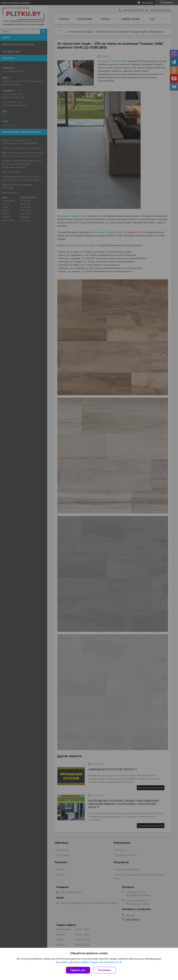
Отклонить (105, 970)
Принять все (78, 970)
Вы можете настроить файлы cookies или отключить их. (88, 962)
